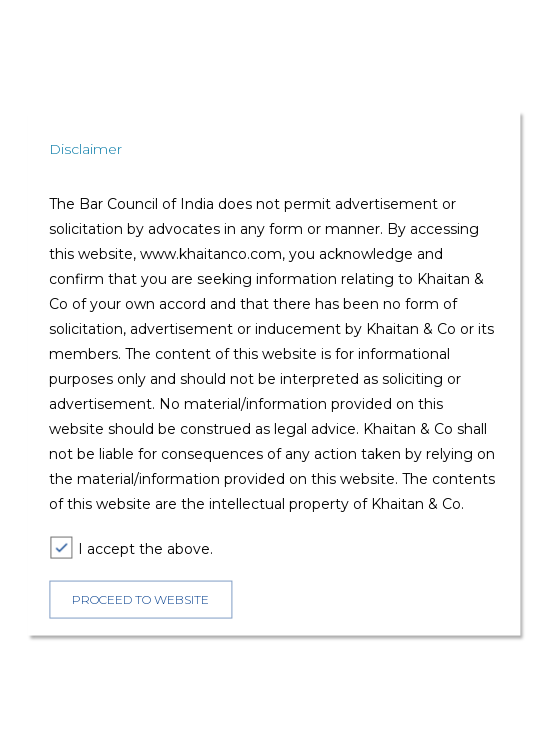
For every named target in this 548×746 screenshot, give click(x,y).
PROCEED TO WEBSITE (140, 599)
